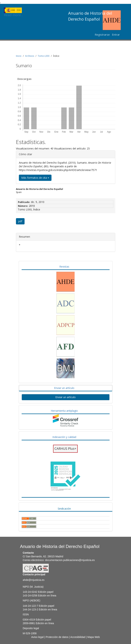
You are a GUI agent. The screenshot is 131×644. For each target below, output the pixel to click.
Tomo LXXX (44, 56)
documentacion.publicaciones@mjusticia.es (70, 560)
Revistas (64, 267)
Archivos (30, 56)
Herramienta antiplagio (64, 411)
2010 (32, 206)
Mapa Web (94, 637)
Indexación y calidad (64, 437)
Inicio (19, 56)
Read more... (13, 10)
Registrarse (102, 35)
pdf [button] (20, 221)
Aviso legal (37, 637)
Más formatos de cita (35, 178)
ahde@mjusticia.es (34, 580)
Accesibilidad (78, 637)
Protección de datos (57, 637)
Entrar (116, 35)
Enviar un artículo (64, 388)
